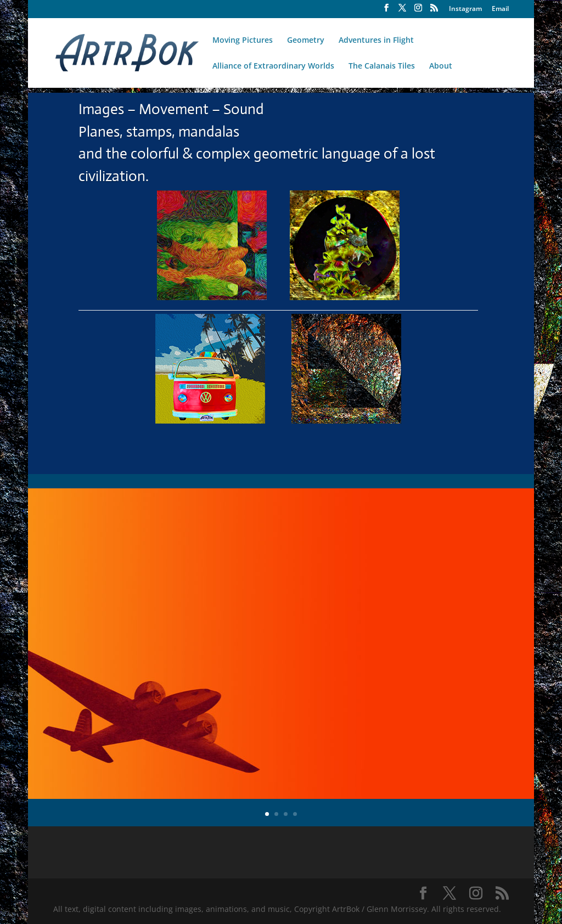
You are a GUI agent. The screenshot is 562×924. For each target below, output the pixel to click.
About (441, 66)
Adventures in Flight (376, 41)
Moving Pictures (243, 41)
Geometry (306, 41)
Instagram (465, 9)
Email (500, 9)
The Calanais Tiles (382, 66)
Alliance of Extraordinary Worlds (273, 66)
